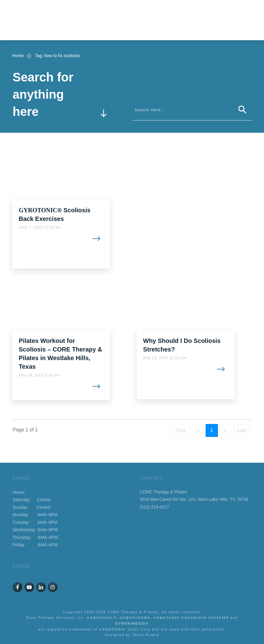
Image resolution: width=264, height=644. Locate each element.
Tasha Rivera (145, 635)
